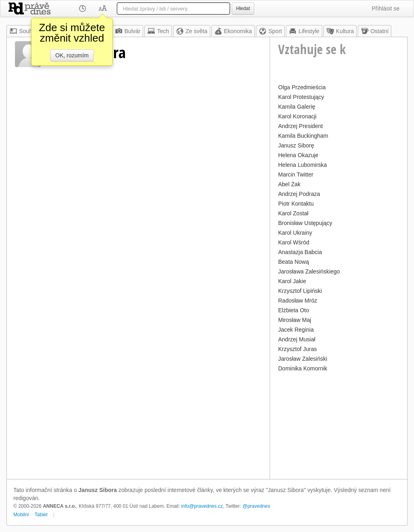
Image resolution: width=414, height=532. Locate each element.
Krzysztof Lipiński (300, 291)
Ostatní (375, 31)
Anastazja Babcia (300, 252)
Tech (158, 31)
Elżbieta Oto (294, 310)
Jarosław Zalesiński (303, 359)
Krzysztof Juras (298, 349)
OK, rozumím (72, 55)
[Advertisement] (339, 425)
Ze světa (192, 31)
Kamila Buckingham (303, 136)
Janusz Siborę (296, 145)
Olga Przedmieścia (302, 87)
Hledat (243, 8)
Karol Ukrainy (295, 233)
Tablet (41, 515)
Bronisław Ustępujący (305, 223)
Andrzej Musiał (297, 339)
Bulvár (128, 31)
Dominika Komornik (303, 368)
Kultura (340, 31)
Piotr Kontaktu (296, 204)
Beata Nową (294, 262)
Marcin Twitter (296, 175)
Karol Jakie (292, 281)
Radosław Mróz (298, 301)
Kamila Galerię (297, 107)
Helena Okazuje (298, 155)
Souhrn (23, 31)
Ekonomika (233, 31)
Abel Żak (289, 184)
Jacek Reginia (296, 330)
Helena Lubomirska (303, 165)
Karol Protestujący (301, 97)
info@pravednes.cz (202, 506)
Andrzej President (301, 126)
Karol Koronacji (297, 116)
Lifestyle (304, 31)
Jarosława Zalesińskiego (309, 271)
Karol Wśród (294, 242)
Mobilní (21, 515)
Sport (270, 31)
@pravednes (256, 506)
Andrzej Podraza (299, 194)
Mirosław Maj (295, 320)
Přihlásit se (386, 8)
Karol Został (293, 213)
